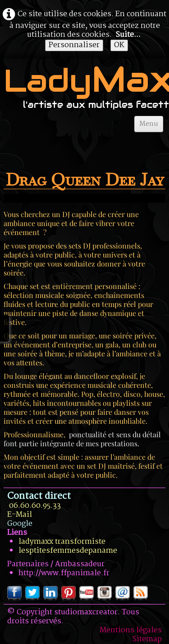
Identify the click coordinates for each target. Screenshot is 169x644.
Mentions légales (131, 630)
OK (119, 45)
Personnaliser (74, 45)
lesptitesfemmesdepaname (68, 551)
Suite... (128, 35)
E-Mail (20, 515)
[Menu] (149, 124)
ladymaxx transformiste (62, 542)
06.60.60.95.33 (35, 506)
